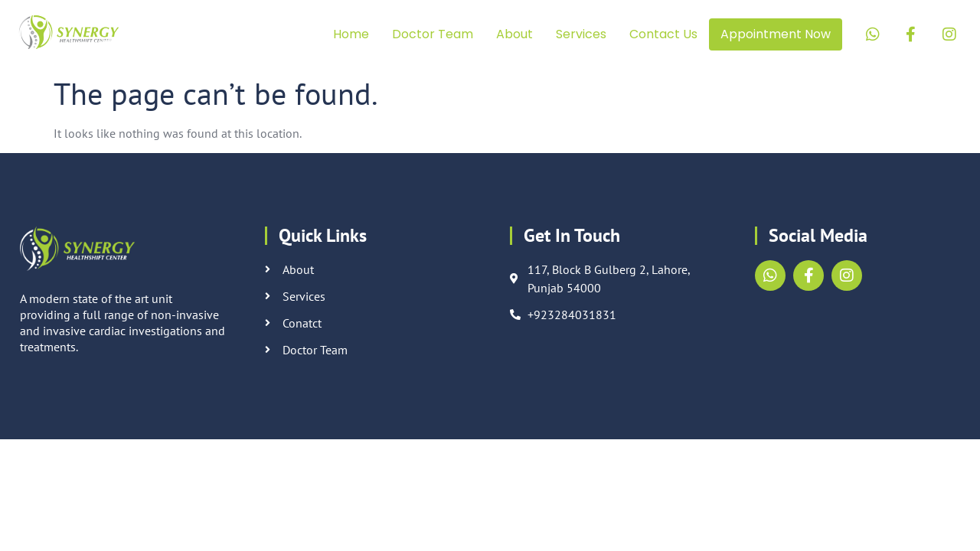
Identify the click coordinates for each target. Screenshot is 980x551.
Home (351, 34)
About (514, 34)
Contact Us (663, 34)
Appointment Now (776, 34)
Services (581, 34)
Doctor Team (433, 34)
